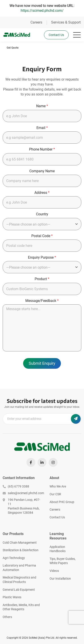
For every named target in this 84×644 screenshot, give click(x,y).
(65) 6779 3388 (16, 486)
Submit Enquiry (42, 363)
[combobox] (42, 224)
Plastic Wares (12, 597)
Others (7, 617)
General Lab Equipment (19, 590)
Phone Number (42, 149)
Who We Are (58, 486)
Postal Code (42, 236)
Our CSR (55, 494)
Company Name (42, 171)
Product (42, 279)
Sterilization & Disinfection (21, 550)
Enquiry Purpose (42, 257)
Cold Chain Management (20, 543)
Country (42, 214)
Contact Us (56, 35)
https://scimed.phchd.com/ (42, 11)
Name (42, 106)
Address (42, 193)
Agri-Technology (14, 558)
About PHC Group (62, 502)
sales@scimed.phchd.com (23, 493)
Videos (54, 571)
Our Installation (60, 579)
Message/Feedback (42, 301)
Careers (36, 22)
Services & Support (66, 22)
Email (42, 128)
